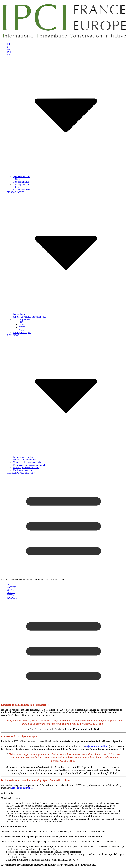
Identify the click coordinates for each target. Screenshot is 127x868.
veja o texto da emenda (22, 788)
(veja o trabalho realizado (97, 746)
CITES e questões (21, 319)
